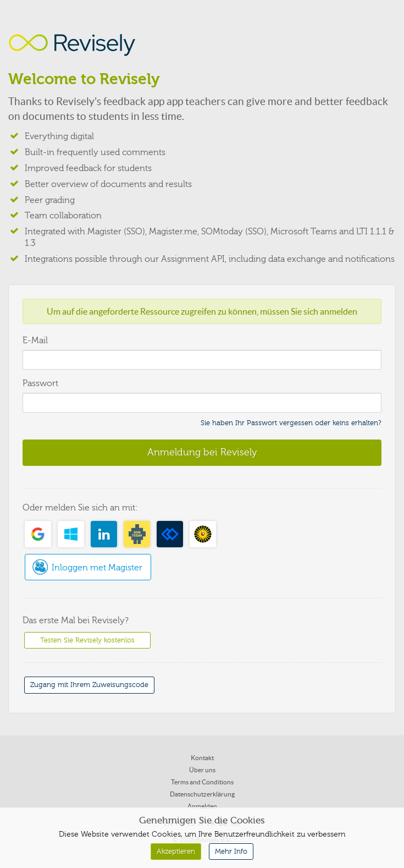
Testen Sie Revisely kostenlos (87, 640)
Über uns (202, 770)
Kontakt (202, 758)
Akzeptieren (176, 851)
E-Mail (35, 340)
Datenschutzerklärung (202, 794)
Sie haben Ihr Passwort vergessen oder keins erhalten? (291, 423)
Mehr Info (231, 851)
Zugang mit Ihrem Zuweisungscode (89, 685)
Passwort (40, 383)
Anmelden (202, 806)
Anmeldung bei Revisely (202, 452)
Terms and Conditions (202, 782)
